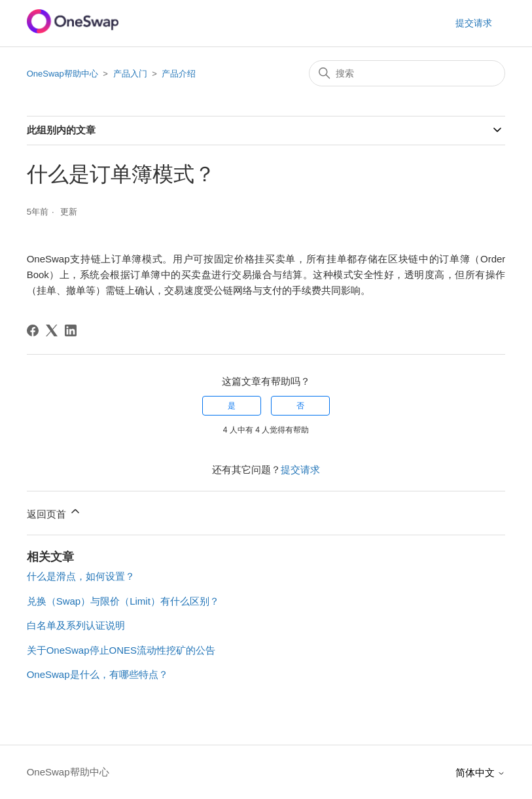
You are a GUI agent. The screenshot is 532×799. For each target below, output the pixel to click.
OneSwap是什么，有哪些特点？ (98, 674)
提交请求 (474, 23)
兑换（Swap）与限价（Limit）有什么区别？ (123, 601)
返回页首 (54, 512)
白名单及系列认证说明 (76, 625)
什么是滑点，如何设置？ (81, 576)
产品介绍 (179, 74)
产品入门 (130, 74)
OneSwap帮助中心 (62, 74)
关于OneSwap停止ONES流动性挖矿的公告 (121, 650)
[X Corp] (52, 330)
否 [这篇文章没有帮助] (300, 406)
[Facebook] (33, 330)
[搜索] (407, 73)
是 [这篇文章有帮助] (232, 406)
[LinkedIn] (71, 330)
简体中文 (480, 772)
